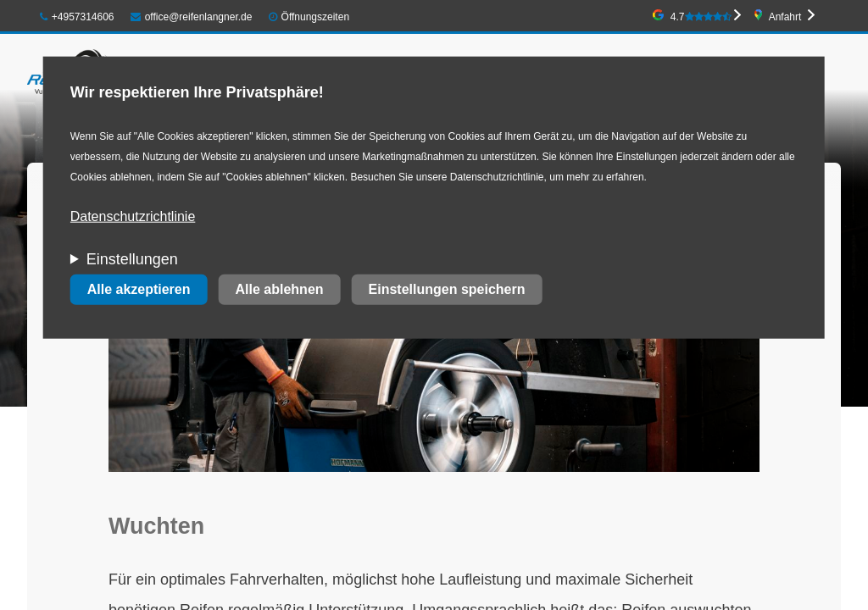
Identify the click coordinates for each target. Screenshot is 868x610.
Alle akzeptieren (139, 289)
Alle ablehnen (280, 289)
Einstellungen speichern (447, 289)
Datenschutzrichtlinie (133, 216)
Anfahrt (785, 17)
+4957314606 (77, 17)
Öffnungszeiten (316, 17)
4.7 (701, 17)
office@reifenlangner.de (192, 17)
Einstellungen (132, 259)
